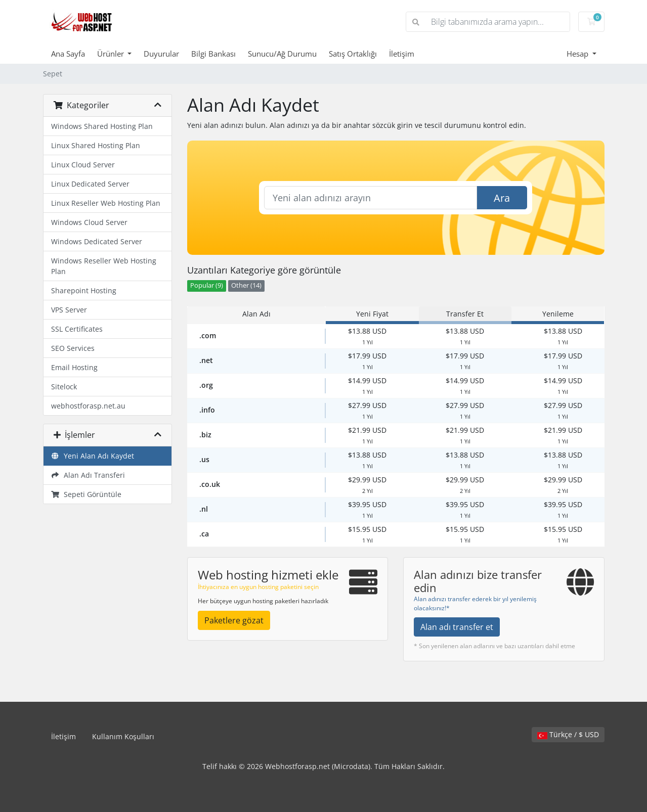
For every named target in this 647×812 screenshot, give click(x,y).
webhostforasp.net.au (88, 406)
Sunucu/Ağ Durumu (282, 54)
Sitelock (64, 387)
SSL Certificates (77, 329)
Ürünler (112, 54)
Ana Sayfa (68, 54)
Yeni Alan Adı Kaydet (93, 456)
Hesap (578, 54)
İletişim (402, 54)
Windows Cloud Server (89, 222)
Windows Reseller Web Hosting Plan (104, 266)
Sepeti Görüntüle (87, 494)
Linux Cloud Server (83, 165)
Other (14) (246, 285)
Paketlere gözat (234, 620)
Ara (502, 198)
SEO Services (73, 348)
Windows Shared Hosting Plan (102, 126)
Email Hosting (74, 367)
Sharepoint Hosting (84, 290)
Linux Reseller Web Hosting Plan (106, 203)
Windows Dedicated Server (97, 241)
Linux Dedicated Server (90, 184)
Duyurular (161, 54)
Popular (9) (207, 285)
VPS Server (69, 310)
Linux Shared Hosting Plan (96, 145)
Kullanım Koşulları (123, 736)
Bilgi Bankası (213, 54)
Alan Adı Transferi (88, 475)
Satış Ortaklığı (353, 54)
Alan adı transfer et (457, 627)
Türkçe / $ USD (568, 734)
